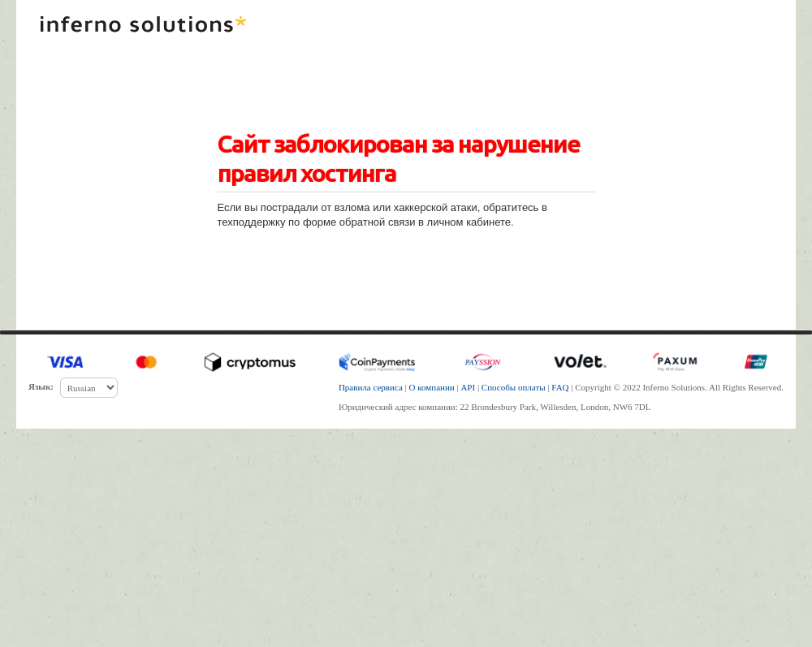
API (468, 387)
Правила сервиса (371, 387)
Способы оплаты (514, 387)
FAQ (560, 387)
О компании (432, 387)
